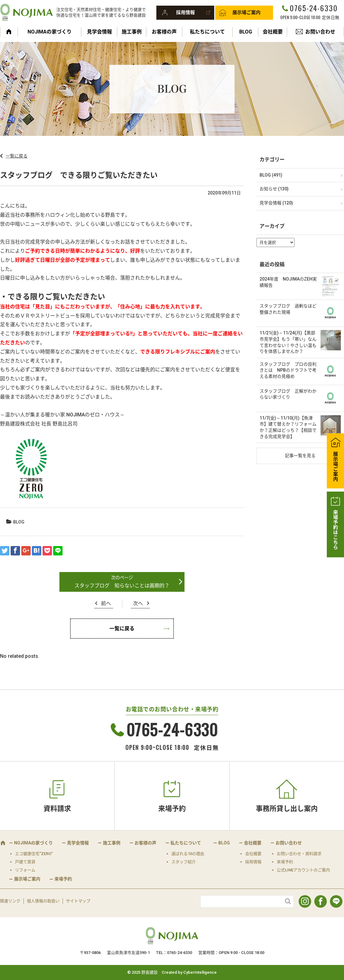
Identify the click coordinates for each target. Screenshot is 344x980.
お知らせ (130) (274, 189)
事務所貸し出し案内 (287, 809)
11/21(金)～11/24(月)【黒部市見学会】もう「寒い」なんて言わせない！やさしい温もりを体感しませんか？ (288, 342)
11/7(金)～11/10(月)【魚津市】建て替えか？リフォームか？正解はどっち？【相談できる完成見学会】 (288, 427)
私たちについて (207, 32)
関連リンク (10, 901)
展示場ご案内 (246, 13)
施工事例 (132, 32)
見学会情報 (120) (276, 203)
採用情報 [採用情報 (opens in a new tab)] (253, 862)
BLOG (246, 32)
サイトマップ (78, 901)
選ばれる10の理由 (188, 854)
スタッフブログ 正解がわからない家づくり (288, 394)
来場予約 (172, 809)
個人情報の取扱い (43, 901)
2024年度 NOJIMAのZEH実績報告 (288, 282)
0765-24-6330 (314, 8)
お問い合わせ (320, 32)
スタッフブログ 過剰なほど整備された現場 (288, 309)
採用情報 (185, 13)
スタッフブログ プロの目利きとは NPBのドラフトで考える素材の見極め (288, 370)
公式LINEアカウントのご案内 (303, 870)
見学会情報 (99, 32)
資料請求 (57, 809)
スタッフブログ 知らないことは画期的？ (122, 586)
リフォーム (25, 870)
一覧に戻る (17, 156)
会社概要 (273, 32)
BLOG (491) (271, 175)
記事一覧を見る (300, 456)
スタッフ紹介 (184, 862)
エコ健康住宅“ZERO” (34, 854)
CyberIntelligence (200, 972)
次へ (138, 603)
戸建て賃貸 (25, 862)
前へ (106, 603)
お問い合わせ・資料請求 (299, 854)
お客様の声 (164, 32)
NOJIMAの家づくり (50, 32)
